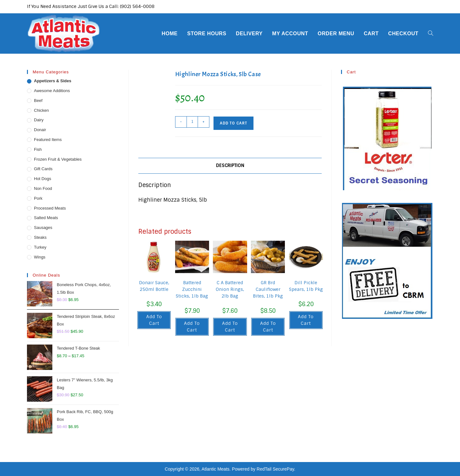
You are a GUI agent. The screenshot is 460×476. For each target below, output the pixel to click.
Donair (40, 130)
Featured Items (48, 140)
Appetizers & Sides (53, 81)
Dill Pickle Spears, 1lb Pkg (306, 286)
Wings (40, 257)
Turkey (40, 247)
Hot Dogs (43, 179)
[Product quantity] (192, 122)
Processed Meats (50, 208)
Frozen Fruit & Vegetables (58, 159)
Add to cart (233, 123)
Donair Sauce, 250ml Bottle (154, 286)
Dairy (39, 120)
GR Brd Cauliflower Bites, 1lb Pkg (268, 289)
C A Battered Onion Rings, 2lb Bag (230, 289)
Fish (38, 149)
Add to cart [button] (154, 320)
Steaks (40, 237)
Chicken (41, 110)
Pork (38, 198)
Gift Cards (43, 169)
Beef (38, 101)
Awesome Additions (52, 91)
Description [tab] (230, 165)
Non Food (43, 188)
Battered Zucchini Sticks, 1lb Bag (192, 289)
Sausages (43, 228)
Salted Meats (46, 218)
